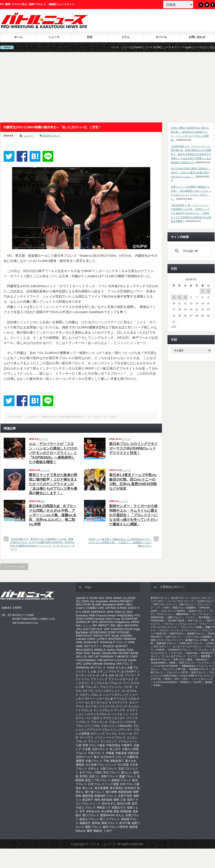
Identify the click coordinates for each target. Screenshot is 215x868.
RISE (130, 650)
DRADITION (157, 617)
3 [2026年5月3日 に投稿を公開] (174, 297)
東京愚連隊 (102, 788)
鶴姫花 (98, 831)
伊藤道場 (121, 753)
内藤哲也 (133, 757)
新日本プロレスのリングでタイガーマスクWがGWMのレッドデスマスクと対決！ (133, 448)
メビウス (190, 617)
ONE (79, 642)
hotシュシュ (84, 625)
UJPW (87, 664)
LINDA (91, 639)
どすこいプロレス (109, 671)
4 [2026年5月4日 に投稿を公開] (180, 297)
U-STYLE (121, 660)
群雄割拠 (126, 811)
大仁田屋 (123, 765)
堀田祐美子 (117, 761)
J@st (119, 625)
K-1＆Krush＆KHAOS (165, 682)
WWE (172, 663)
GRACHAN (106, 622)
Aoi (92, 601)
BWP (120, 604)
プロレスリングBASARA (116, 726)
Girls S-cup (113, 619)
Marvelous (202, 659)
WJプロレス (98, 668)
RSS (201, 5)
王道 (123, 800)
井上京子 (115, 749)
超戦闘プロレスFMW (196, 640)
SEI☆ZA (82, 657)
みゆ (111, 675)
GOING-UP (83, 622)
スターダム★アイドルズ (112, 699)
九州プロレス (100, 749)
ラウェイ (93, 741)
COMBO (92, 608)
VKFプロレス (125, 664)
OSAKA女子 (91, 642)
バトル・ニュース (103, 844)
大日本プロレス (205, 601)
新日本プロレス (52, 136)
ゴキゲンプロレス (91, 695)
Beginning (192, 653)
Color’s (81, 608)
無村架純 (107, 800)
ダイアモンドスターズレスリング (106, 706)
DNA (130, 612)
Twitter (207, 5)
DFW (110, 612)
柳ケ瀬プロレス (95, 792)
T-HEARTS (122, 657)
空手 (82, 811)
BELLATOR (83, 604)
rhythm (111, 650)
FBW (92, 615)
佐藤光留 (133, 753)
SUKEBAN (107, 657)
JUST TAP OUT (92, 629)
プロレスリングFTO (177, 672)
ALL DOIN (82, 601)
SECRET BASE (128, 653)
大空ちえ (93, 769)
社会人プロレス (86, 807)
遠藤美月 (85, 823)
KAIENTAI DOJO (122, 629)
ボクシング (98, 734)
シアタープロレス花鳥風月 (198, 637)
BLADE (96, 604)
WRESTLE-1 (177, 634)
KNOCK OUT (102, 636)
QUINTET (122, 646)
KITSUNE (123, 632)
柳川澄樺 (111, 792)
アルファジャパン (111, 687)
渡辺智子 (88, 800)
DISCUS (120, 612)
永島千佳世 (125, 796)
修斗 (97, 757)
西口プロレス (91, 815)
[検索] (190, 251)
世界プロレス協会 (94, 745)
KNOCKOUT (84, 636)
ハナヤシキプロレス (98, 714)
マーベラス (86, 737)
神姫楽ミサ (104, 807)
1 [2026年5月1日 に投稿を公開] (202, 291)
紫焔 (116, 811)
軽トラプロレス (110, 819)
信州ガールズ (84, 757)
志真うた (95, 776)
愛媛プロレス (128, 776)
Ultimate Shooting (104, 664)
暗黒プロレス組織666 (184, 608)
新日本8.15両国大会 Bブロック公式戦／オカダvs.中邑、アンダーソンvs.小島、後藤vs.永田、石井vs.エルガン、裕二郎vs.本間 (53, 515)
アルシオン (92, 687)
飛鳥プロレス (93, 827)
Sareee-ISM (110, 653)
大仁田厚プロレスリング (101, 765)
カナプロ (88, 691)
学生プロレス (111, 772)
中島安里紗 (113, 745)
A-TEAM (92, 598)
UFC (79, 664)
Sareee (96, 653)
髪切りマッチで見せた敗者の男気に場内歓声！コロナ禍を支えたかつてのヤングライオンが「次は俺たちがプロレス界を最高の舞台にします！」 (53, 484)
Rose (79, 653)
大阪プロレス (109, 769)
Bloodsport (109, 604)
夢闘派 (80, 765)
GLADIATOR (129, 619)
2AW (166, 608)
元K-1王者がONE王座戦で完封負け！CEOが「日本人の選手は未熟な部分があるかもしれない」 (191, 172)
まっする (102, 675)
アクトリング (99, 679)
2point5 (81, 598)
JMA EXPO (131, 625)
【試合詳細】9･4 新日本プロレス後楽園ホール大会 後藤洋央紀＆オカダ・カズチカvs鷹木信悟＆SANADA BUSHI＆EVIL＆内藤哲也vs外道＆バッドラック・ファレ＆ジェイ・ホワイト (42, 544)
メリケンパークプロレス (110, 737)
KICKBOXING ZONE (102, 632)
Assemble (102, 601)
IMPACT (104, 625)
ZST (177, 679)
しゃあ (92, 671)
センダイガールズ (96, 702)
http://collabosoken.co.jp (25, 623)
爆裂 (116, 800)
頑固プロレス (175, 617)
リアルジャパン (128, 741)
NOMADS (130, 639)
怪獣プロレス (110, 776)
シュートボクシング (116, 695)
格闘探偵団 (125, 792)
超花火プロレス (89, 819)
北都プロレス (94, 761)
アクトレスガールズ (121, 679)
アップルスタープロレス (106, 683)
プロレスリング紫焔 (191, 627)
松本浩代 (130, 788)
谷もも (120, 815)
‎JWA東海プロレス (198, 669)
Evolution (82, 615)
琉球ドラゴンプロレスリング (166, 640)
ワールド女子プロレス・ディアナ (179, 656)
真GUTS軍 (124, 804)
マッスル (111, 734)
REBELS (100, 650)
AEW (109, 598)
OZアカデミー (93, 646)
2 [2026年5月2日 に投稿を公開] (208, 291)
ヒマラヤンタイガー (113, 718)
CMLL (129, 604)
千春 (106, 761)
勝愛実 (80, 761)
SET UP (93, 657)
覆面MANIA (107, 815)
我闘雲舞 (206, 656)
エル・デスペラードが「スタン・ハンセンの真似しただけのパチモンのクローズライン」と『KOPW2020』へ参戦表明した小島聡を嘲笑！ (53, 453)
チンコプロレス (103, 710)
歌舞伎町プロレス (106, 796)
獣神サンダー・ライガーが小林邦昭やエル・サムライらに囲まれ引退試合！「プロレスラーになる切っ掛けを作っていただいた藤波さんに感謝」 (133, 515)
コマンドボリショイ (107, 691)
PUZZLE (108, 646)
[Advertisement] (107, 87)
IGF (95, 625)
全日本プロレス (179, 598)
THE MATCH (105, 660)
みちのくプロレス (201, 598)
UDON (132, 660)
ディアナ (120, 710)
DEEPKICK (98, 612)
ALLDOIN (129, 598)
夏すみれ (131, 761)
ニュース (54, 37)
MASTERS (115, 639)
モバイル (161, 37)
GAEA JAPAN (85, 619)
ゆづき (119, 675)
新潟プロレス (198, 672)
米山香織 (107, 811)
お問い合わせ (197, 37)
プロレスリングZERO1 (173, 611)
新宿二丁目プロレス (98, 780)
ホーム (18, 37)
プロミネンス (99, 722)
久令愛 (86, 749)
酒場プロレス (110, 823)
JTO (79, 629)
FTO (137, 615)
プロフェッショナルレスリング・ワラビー (186, 624)
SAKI (87, 653)
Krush (115, 636)
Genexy (100, 619)
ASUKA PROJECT (121, 601)
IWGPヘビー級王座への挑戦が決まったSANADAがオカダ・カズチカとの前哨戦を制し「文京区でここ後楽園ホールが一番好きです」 (120, 542)
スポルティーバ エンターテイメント (178, 630)
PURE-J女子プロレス (191, 643)
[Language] (178, 5)
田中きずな (109, 804)
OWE (79, 646)
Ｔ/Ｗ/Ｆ (108, 831)
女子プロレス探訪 (91, 772)
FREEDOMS (125, 615)
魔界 (90, 831)
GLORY (198, 682)
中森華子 (127, 745)
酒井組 (96, 823)
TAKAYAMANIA (86, 660)
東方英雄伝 (117, 788)
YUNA (111, 668)
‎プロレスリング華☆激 (173, 669)
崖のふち (126, 772)
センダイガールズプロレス (187, 646)
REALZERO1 (85, 650)
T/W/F (134, 657)
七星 (79, 745)
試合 (90, 37)
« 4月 (174, 326)
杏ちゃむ (88, 788)
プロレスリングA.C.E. (123, 722)
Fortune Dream (106, 615)
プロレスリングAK (88, 726)
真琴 (134, 804)
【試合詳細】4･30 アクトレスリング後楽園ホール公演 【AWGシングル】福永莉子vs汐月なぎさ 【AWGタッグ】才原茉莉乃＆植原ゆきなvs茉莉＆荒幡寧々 (191, 213)
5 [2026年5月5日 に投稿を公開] (185, 297)
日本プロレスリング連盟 (103, 784)
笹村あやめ (93, 811)
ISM (112, 625)
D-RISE (122, 608)
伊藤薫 (110, 753)
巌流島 (209, 682)
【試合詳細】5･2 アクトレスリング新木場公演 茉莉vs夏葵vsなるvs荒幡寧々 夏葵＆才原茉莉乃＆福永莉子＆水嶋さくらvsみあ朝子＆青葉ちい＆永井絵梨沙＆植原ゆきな (191, 154)
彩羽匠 (84, 776)
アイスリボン (201, 650)
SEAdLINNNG (158, 663)
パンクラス (203, 663)
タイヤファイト (118, 702)
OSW (131, 642)
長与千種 (125, 823)
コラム (126, 37)
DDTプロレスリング (164, 604)
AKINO (117, 598)
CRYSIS (110, 608)
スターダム (177, 653)
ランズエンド (109, 741)
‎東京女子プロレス (160, 659)
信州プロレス (186, 663)
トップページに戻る (14, 567)
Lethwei (81, 639)
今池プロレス (96, 753)
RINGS (121, 650)
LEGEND (126, 636)
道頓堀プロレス (195, 634)
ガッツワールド (201, 614)
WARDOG (83, 668)
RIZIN (157, 685)
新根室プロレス (121, 780)
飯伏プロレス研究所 (116, 827)
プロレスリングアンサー (117, 730)
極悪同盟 (88, 796)
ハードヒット (120, 714)
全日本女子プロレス (113, 757)
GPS (95, 622)
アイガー (130, 675)
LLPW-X (102, 639)
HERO (135, 622)
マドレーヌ (125, 734)
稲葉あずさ (119, 807)
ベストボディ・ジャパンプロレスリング (172, 601)
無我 (97, 800)
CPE (101, 608)
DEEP (86, 612)
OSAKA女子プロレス (113, 642)
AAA (101, 598)
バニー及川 (92, 718)
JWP (107, 629)
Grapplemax (122, 622)
